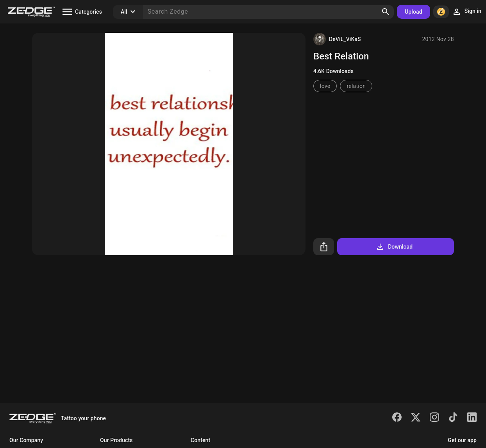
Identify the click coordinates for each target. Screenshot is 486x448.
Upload (414, 12)
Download (394, 247)
